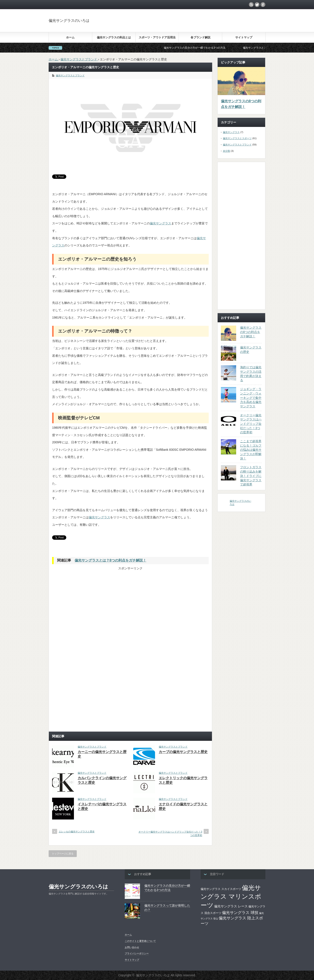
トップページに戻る (63, 854)
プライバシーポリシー (137, 953)
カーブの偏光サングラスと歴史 (183, 752)
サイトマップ (244, 37)
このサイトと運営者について (140, 941)
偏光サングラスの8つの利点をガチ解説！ (241, 104)
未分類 (226, 151)
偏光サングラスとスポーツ (237, 138)
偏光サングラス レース (231, 906)
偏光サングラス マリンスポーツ (231, 896)
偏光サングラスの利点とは (114, 37)
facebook (263, 5)
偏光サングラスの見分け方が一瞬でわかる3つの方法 (202, 48)
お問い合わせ (132, 947)
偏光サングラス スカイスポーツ (221, 889)
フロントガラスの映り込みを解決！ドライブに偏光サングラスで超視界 (251, 476)
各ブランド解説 (201, 37)
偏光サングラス (160, 223)
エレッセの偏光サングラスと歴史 (77, 831)
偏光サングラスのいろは (69, 21)
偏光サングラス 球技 (240, 913)
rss (251, 5)
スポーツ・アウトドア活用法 (157, 37)
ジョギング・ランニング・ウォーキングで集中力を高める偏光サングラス (251, 398)
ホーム (70, 37)
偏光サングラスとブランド (70, 75)
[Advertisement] (230, 25)
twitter (257, 5)
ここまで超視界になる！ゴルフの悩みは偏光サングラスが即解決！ (251, 450)
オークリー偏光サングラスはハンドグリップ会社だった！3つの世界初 (170, 833)
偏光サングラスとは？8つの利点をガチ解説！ (110, 560)
